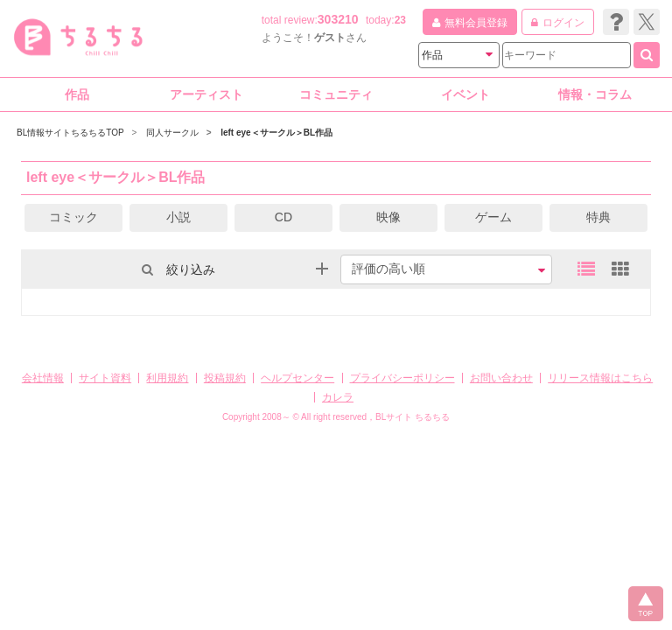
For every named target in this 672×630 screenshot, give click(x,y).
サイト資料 (105, 378)
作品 (77, 94)
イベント (465, 94)
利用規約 (167, 378)
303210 (338, 19)
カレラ (338, 397)
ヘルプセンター (297, 378)
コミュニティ (336, 94)
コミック (73, 217)
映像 (388, 217)
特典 (598, 217)
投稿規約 (225, 378)
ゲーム (493, 217)
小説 (178, 217)
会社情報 (43, 378)
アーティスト (206, 94)
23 (400, 20)
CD (283, 217)
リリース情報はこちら (600, 378)
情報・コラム (595, 94)
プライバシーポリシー (402, 378)
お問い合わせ (501, 378)
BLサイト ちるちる (413, 417)
